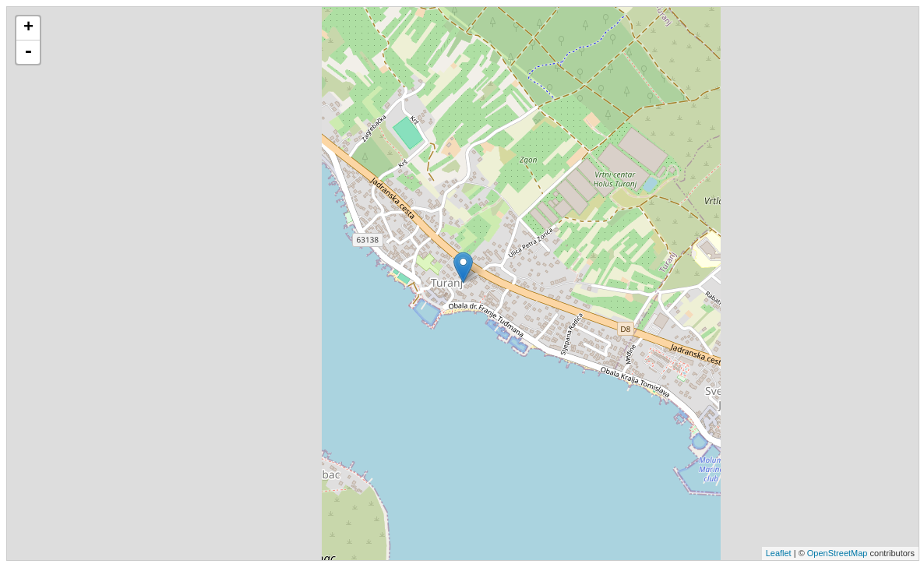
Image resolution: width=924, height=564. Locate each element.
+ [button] (28, 28)
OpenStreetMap (838, 553)
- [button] (28, 52)
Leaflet (779, 553)
